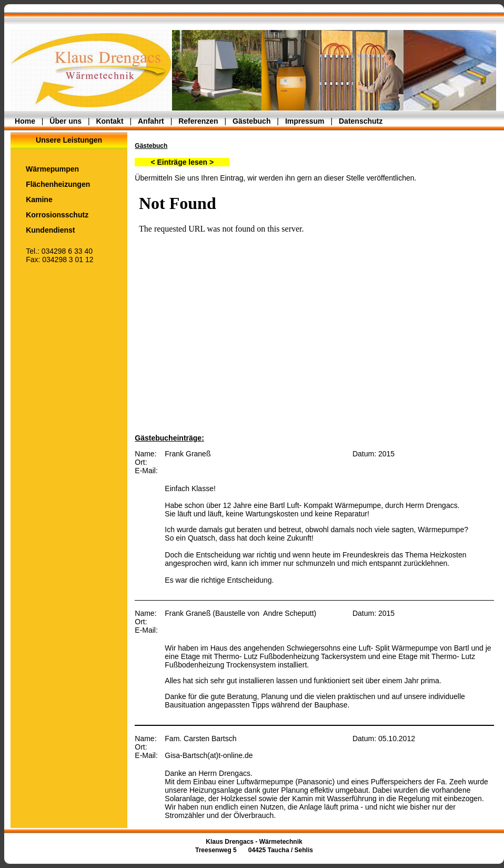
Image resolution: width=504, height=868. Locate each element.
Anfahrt (151, 121)
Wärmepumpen (45, 169)
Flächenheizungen (50, 184)
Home (25, 121)
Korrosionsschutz (49, 215)
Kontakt (109, 121)
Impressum (305, 121)
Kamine (32, 199)
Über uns (65, 121)
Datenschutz (361, 121)
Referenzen (198, 121)
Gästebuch (251, 121)
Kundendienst (43, 230)
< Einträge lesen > (182, 162)
